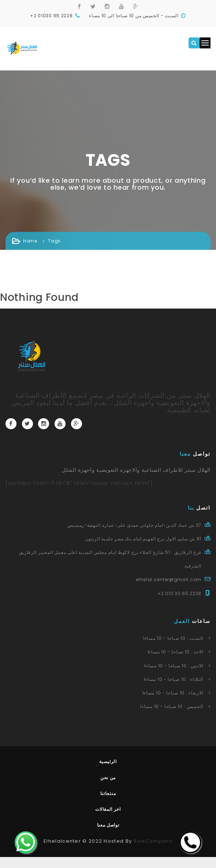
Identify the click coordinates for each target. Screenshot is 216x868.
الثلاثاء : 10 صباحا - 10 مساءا (174, 679)
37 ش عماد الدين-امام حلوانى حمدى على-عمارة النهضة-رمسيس (134, 525)
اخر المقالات (108, 809)
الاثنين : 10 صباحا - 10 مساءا (174, 666)
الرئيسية (108, 761)
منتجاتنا (108, 793)
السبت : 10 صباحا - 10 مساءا (173, 638)
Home (30, 241)
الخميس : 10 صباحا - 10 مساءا (172, 706)
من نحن (108, 778)
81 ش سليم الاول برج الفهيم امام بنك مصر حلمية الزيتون (143, 539)
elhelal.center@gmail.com (169, 579)
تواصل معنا (108, 825)
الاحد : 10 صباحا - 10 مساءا (175, 652)
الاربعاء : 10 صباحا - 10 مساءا (173, 693)
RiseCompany (153, 841)
